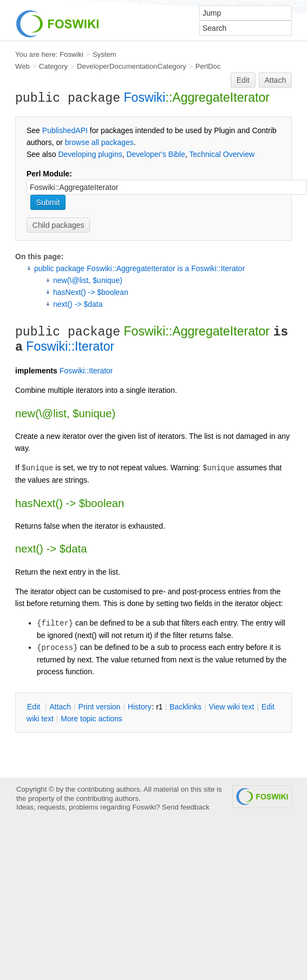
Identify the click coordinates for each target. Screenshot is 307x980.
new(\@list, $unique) (88, 280)
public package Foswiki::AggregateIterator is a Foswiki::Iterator (139, 268)
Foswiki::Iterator (70, 346)
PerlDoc (208, 66)
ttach (60, 707)
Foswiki (71, 54)
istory (140, 707)
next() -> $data (78, 304)
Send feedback (186, 807)
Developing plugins (90, 154)
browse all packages (99, 142)
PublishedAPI (65, 130)
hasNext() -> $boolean (91, 292)
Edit (243, 80)
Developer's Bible (156, 154)
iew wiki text (232, 707)
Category (53, 66)
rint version (100, 707)
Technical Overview (222, 154)
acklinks (185, 707)
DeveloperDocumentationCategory (132, 66)
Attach (276, 80)
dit (35, 707)
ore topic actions (92, 719)
